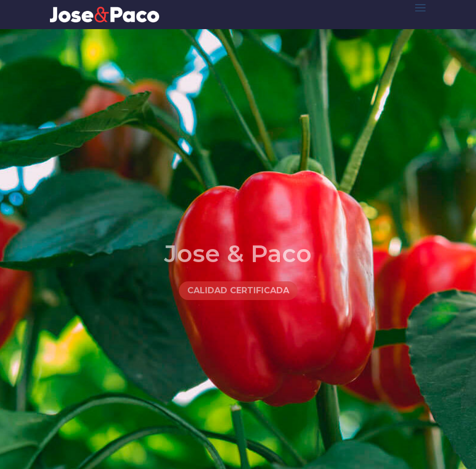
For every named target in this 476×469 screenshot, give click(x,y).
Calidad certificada (238, 298)
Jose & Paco (238, 260)
